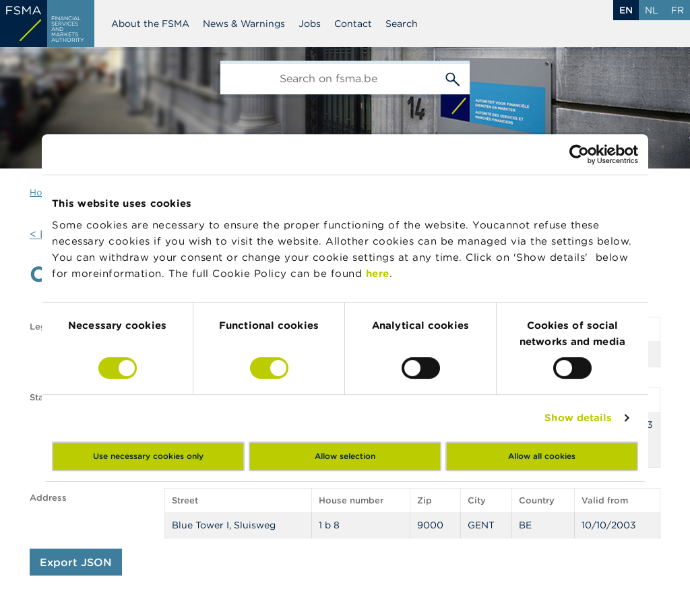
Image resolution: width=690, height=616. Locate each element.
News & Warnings (244, 24)
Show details (578, 418)
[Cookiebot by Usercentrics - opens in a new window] (579, 154)
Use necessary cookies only (148, 456)
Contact (353, 24)
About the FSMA (150, 24)
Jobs (310, 24)
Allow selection (345, 456)
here (378, 273)
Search (402, 24)
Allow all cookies (542, 456)
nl (652, 10)
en (626, 10)
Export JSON (76, 562)
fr (678, 10)
